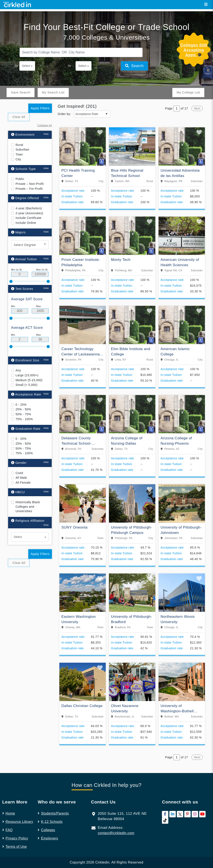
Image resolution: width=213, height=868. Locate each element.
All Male (21, 466)
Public (20, 168)
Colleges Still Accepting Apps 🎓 (194, 39)
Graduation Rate (26, 417)
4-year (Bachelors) (29, 197)
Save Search (21, 81)
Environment (23, 123)
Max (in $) (42, 258)
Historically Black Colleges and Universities (28, 495)
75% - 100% (24, 408)
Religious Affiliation (28, 509)
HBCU (18, 481)
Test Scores (22, 277)
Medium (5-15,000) (29, 369)
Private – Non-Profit (30, 172)
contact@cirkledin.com (116, 822)
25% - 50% (23, 398)
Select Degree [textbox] (25, 233)
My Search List (53, 81)
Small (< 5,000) (26, 374)
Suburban (22, 138)
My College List (188, 81)
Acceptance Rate (26, 383)
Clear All (19, 106)
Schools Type (23, 157)
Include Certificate (29, 207)
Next (197, 97)
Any (18, 359)
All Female (23, 471)
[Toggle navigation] (206, 4)
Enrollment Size (25, 349)
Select (26, 55)
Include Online (26, 211)
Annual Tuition (24, 248)
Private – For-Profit (29, 177)
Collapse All (45, 114)
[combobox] (30, 233)
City (18, 148)
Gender (19, 451)
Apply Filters (40, 97)
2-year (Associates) (29, 202)
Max (39, 295)
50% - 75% (23, 403)
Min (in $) (16, 258)
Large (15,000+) (27, 364)
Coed (19, 462)
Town (19, 143)
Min (13, 295)
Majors (18, 221)
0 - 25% (21, 393)
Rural (19, 134)
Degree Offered (25, 187)
